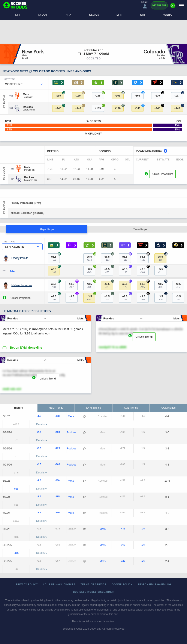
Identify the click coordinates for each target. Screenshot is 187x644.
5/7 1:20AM (4, 102)
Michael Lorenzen (22, 285)
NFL (18, 15)
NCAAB (94, 15)
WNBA (168, 15)
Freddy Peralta (20, 258)
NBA (68, 15)
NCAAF (43, 15)
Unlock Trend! (144, 337)
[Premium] (173, 7)
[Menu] (181, 5)
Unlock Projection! (21, 298)
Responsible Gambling (155, 584)
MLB (119, 15)
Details (42, 424)
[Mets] (28, 94)
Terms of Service (93, 584)
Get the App (159, 5)
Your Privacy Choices (59, 584)
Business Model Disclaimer (94, 592)
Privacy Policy (27, 584)
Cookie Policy (122, 584)
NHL (143, 15)
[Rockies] (29, 107)
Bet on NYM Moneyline (26, 348)
